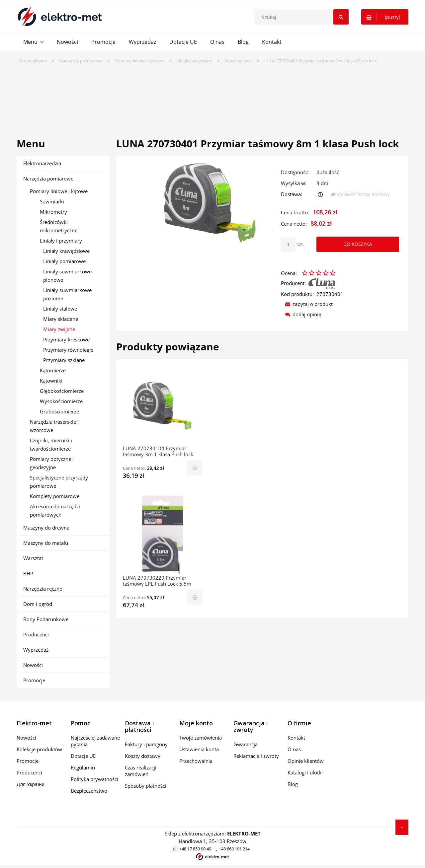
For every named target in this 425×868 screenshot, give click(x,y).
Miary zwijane (59, 329)
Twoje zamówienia (201, 738)
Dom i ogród (38, 604)
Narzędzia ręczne (43, 589)
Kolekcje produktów (39, 749)
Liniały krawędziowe (66, 251)
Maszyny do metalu (46, 543)
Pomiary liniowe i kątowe (59, 191)
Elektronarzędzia (42, 163)
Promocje (34, 680)
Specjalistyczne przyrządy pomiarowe (59, 482)
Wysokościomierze (61, 401)
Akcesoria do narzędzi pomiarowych (55, 510)
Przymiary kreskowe (66, 339)
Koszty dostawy (143, 756)
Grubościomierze (59, 411)
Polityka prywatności (94, 779)
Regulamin (83, 767)
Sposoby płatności (146, 786)
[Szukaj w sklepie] (303, 17)
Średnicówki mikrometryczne (59, 226)
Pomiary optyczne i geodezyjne (52, 463)
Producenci (36, 634)
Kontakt (296, 738)
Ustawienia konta (199, 749)
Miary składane (61, 319)
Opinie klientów (306, 761)
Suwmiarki (52, 201)
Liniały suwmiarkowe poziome (67, 294)
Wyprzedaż (36, 650)
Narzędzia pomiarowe (48, 179)
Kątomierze (53, 370)
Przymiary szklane (64, 360)
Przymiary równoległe (68, 350)
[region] (212, 97)
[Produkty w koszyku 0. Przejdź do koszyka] (385, 17)
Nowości (33, 665)
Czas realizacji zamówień (141, 771)
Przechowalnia (196, 761)
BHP (28, 573)
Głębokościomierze (62, 391)
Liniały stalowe (60, 309)
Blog (293, 784)
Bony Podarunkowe (46, 619)
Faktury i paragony (146, 744)
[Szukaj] (341, 17)
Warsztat (33, 558)
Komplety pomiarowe (55, 496)
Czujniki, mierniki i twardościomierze (51, 444)
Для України (31, 784)
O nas (294, 749)
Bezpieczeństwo (89, 791)
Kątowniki (51, 381)
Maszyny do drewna (46, 528)
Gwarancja (246, 744)
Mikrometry (53, 212)
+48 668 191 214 (234, 849)
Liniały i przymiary (61, 241)
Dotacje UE (83, 756)
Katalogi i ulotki (305, 772)
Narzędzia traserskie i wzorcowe (54, 426)
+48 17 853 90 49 (195, 849)
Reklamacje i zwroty (256, 756)
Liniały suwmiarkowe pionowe (67, 276)
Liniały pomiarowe (64, 261)
